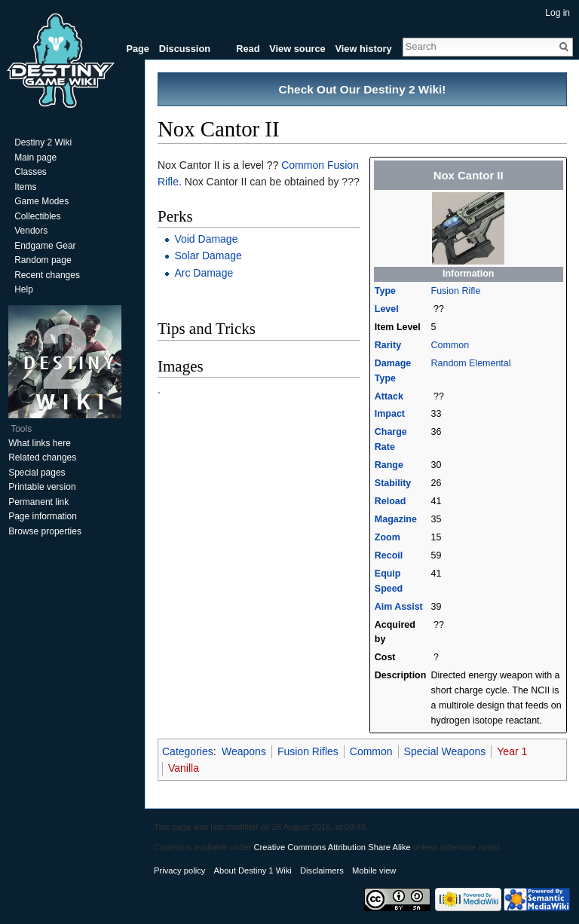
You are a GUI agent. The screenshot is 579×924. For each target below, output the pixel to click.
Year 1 (512, 751)
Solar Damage (208, 255)
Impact (390, 414)
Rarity (388, 345)
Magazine (396, 519)
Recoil (389, 555)
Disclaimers (322, 870)
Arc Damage (204, 273)
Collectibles (37, 216)
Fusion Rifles (308, 751)
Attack (389, 396)
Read (248, 49)
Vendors (31, 231)
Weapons (244, 751)
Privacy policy (179, 870)
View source (297, 49)
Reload (391, 501)
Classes (31, 172)
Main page (35, 158)
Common (450, 345)
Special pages (37, 473)
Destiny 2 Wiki (43, 142)
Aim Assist (399, 607)
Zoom (388, 537)
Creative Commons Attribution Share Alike (332, 847)
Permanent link (38, 502)
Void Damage (206, 239)
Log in (558, 13)
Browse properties (45, 531)
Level (387, 309)
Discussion (185, 49)
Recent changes (47, 275)
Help (24, 289)
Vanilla (184, 768)
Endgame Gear (45, 246)
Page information (43, 516)
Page (138, 49)
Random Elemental (471, 363)
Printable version (42, 487)
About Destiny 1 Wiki (253, 870)
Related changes (42, 457)
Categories (188, 751)
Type (385, 291)
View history (363, 49)
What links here (40, 443)
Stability (393, 483)
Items (25, 187)
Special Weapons (445, 751)
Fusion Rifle (456, 291)
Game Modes (41, 201)
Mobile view (374, 870)
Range (389, 465)
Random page (43, 260)
